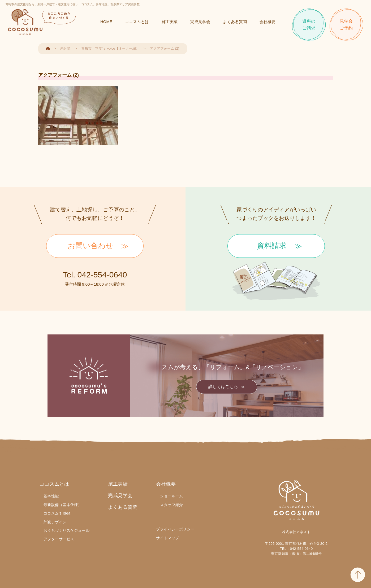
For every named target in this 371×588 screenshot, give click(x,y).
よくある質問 (235, 22)
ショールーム (172, 496)
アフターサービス (59, 539)
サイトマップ (168, 538)
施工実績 (170, 22)
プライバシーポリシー (175, 529)
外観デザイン (55, 522)
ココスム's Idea (57, 513)
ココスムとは (137, 22)
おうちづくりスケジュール (66, 530)
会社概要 (268, 22)
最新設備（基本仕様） (63, 505)
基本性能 (51, 496)
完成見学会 (200, 22)
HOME (106, 22)
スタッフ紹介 (172, 505)
